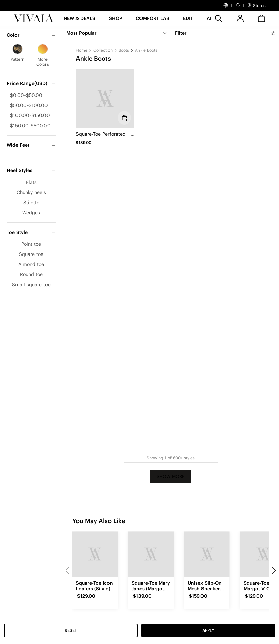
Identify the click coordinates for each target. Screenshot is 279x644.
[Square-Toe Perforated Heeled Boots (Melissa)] (105, 99)
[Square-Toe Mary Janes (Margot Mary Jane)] (151, 554)
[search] (218, 18)
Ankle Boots (146, 50)
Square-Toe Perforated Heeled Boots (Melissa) (128, 134)
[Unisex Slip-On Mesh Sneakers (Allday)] (207, 554)
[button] (80, 20)
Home (82, 50)
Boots (124, 50)
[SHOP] (116, 20)
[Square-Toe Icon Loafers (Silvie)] (95, 554)
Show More (171, 476)
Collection (103, 50)
